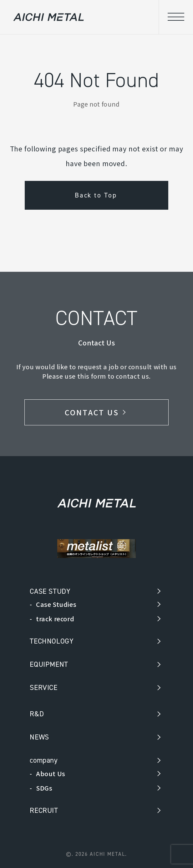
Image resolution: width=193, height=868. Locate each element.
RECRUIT (44, 810)
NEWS (39, 737)
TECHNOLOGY (52, 641)
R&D (37, 714)
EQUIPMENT (49, 664)
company (44, 760)
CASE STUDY (50, 591)
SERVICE (43, 687)
